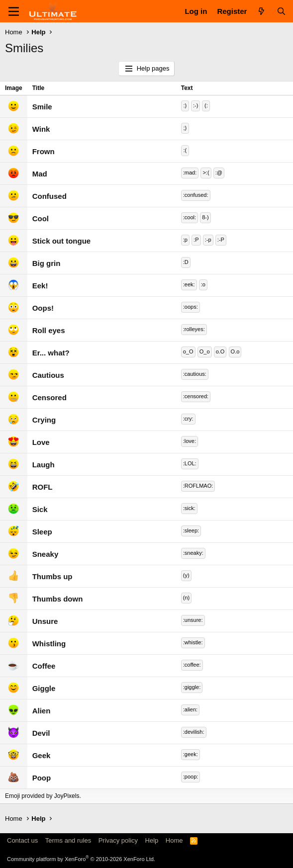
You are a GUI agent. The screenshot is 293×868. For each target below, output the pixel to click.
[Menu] (14, 11)
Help (152, 840)
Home (174, 840)
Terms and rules (68, 840)
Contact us (22, 840)
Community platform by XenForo (81, 859)
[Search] (281, 11)
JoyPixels (67, 796)
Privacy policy (118, 840)
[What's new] (261, 11)
